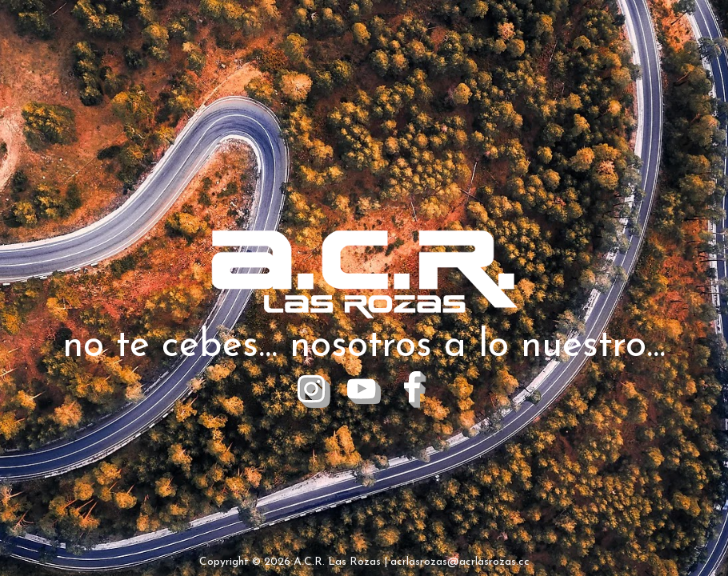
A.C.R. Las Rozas (337, 562)
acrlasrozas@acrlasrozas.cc (460, 562)
